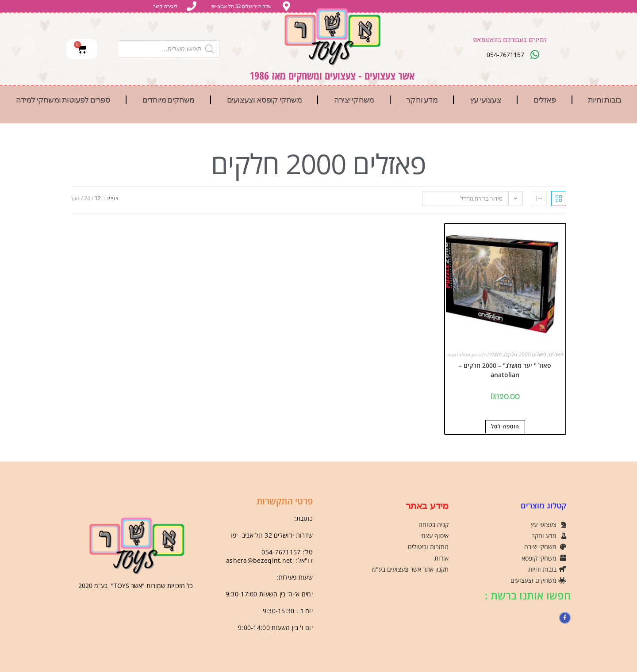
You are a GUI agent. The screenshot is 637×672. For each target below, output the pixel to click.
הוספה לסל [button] (505, 426)
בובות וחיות (604, 100)
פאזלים (545, 100)
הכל (75, 198)
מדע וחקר (422, 100)
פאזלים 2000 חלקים (525, 354)
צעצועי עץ (485, 100)
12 (98, 198)
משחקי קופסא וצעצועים (264, 100)
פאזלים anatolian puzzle (474, 354)
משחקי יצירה (354, 100)
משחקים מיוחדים (169, 100)
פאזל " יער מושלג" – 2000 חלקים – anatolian (505, 370)
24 (87, 198)
